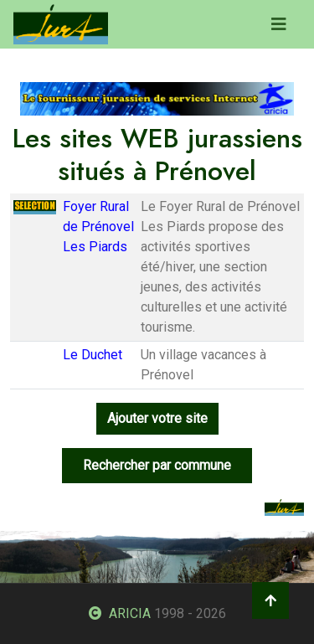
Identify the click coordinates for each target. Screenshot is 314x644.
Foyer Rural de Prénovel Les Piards (98, 227)
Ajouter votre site (157, 418)
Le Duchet (93, 355)
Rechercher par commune (157, 465)
